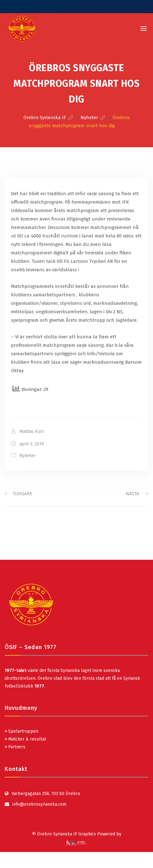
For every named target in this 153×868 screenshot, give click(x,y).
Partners (15, 747)
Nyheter (28, 456)
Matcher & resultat (25, 739)
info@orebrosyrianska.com (39, 804)
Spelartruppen (23, 731)
